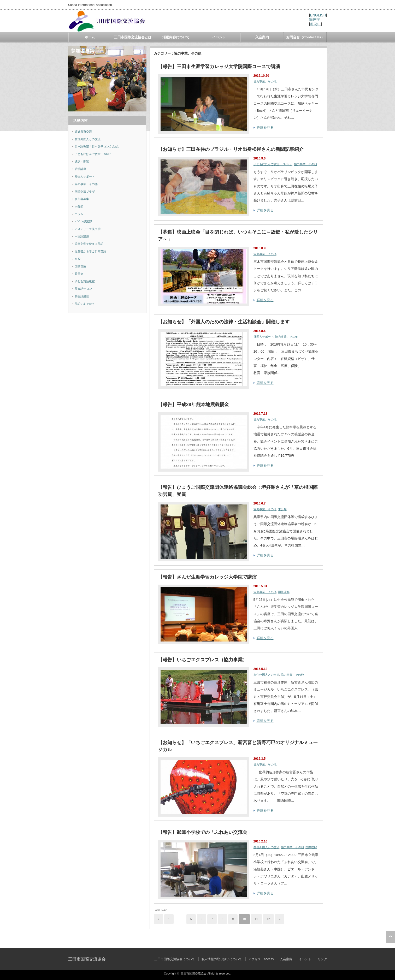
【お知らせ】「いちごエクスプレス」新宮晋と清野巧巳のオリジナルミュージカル (238, 746)
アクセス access (261, 959)
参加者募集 (82, 199)
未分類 (282, 509)
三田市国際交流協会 (87, 959)
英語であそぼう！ (86, 304)
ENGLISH (318, 15)
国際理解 (284, 592)
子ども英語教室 (85, 281)
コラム (79, 214)
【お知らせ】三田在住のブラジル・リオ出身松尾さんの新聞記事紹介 (231, 149)
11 (256, 919)
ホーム (90, 37)
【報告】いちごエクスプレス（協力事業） (203, 660)
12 (268, 919)
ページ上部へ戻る (390, 937)
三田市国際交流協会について (175, 959)
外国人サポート (264, 337)
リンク (322, 959)
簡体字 (315, 19)
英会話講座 (82, 296)
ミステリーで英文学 (88, 229)
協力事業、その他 (265, 81)
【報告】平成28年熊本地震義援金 (193, 405)
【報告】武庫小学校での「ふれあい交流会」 (205, 832)
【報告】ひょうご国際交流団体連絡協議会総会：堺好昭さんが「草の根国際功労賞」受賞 (238, 491)
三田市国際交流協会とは (133, 37)
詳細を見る (265, 127)
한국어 (315, 24)
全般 (78, 259)
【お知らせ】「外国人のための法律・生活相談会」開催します (224, 322)
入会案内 (262, 37)
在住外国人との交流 (266, 675)
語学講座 (80, 169)
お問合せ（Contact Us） (305, 37)
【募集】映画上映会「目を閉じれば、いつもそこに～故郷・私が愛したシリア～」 (238, 236)
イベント (219, 37)
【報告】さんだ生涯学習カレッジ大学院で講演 (207, 577)
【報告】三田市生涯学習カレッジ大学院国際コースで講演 (219, 67)
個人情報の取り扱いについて (222, 959)
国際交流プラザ (85, 192)
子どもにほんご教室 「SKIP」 (273, 164)
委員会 (79, 274)
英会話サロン (83, 289)
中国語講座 (82, 236)
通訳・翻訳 (82, 162)
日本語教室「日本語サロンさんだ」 (98, 146)
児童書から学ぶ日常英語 (90, 251)
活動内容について (176, 37)
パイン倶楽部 (83, 221)
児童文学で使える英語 (89, 244)
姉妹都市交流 (83, 132)
